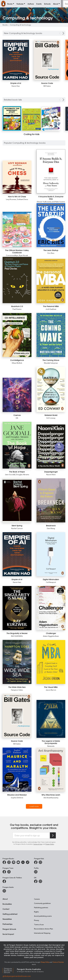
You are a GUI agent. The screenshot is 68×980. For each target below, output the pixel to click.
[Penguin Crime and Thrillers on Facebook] (4, 881)
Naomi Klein (51, 474)
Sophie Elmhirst (17, 798)
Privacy (37, 920)
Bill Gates (47, 86)
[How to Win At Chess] (17, 177)
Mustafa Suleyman (51, 363)
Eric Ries (51, 253)
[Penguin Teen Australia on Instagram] (9, 872)
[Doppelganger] (51, 447)
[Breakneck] (51, 500)
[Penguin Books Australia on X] (14, 862)
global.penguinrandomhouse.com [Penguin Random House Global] (17, 976)
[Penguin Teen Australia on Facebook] (4, 872)
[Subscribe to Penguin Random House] (53, 835)
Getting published (10, 914)
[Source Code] (47, 60)
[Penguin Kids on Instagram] (40, 862)
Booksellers (7, 904)
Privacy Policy (50, 844)
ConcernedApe (12, 255)
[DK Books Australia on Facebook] (36, 881)
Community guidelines (42, 903)
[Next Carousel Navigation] (63, 33)
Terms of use (39, 924)
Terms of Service (58, 962)
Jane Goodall (10, 474)
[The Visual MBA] (51, 662)
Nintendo (51, 746)
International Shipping (42, 933)
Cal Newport (51, 582)
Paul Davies (17, 309)
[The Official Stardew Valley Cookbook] (17, 229)
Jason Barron (51, 690)
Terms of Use (38, 844)
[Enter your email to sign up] (31, 835)
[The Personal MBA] (51, 281)
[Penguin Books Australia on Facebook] (4, 862)
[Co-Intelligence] (17, 335)
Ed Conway (51, 418)
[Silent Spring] (17, 500)
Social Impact (8, 934)
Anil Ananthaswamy (51, 798)
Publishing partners (41, 907)
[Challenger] (51, 608)
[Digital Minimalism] (51, 554)
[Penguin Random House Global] (10, 970)
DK (17, 418)
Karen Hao (16, 86)
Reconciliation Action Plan (44, 929)
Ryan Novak (23, 255)
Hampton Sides (17, 690)
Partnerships (8, 924)
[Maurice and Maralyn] (17, 770)
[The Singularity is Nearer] (17, 608)
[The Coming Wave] (51, 335)
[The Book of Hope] (17, 445)
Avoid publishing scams (43, 916)
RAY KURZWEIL (17, 636)
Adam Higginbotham (51, 636)
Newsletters (7, 919)
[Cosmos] (17, 395)
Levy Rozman (11, 199)
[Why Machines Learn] (51, 770)
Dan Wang (51, 528)
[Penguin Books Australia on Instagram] (9, 862)
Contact (6, 909)
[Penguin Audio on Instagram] (4, 891)
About (5, 899)
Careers (37, 899)
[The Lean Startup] (51, 225)
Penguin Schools (9, 929)
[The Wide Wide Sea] (17, 662)
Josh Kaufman (51, 309)
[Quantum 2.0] (17, 280)
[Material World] (51, 389)
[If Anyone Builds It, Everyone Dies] (51, 171)
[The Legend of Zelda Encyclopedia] (51, 719)
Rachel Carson (17, 528)
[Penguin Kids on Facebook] (36, 862)
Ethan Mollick (17, 363)
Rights (36, 912)
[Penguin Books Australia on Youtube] (18, 862)
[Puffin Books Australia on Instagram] (36, 872)
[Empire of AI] (16, 60)
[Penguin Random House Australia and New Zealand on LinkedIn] (23, 862)
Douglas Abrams (23, 474)
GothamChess (22, 199)
